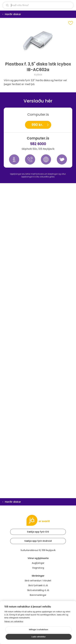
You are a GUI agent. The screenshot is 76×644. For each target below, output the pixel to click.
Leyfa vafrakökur (39, 637)
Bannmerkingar (38, 595)
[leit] (38, 5)
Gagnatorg (38, 568)
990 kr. (37, 125)
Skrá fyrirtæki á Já (38, 585)
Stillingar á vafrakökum (39, 630)
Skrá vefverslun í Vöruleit (38, 581)
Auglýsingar (38, 563)
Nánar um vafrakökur (14, 621)
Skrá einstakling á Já (38, 590)
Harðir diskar (13, 14)
